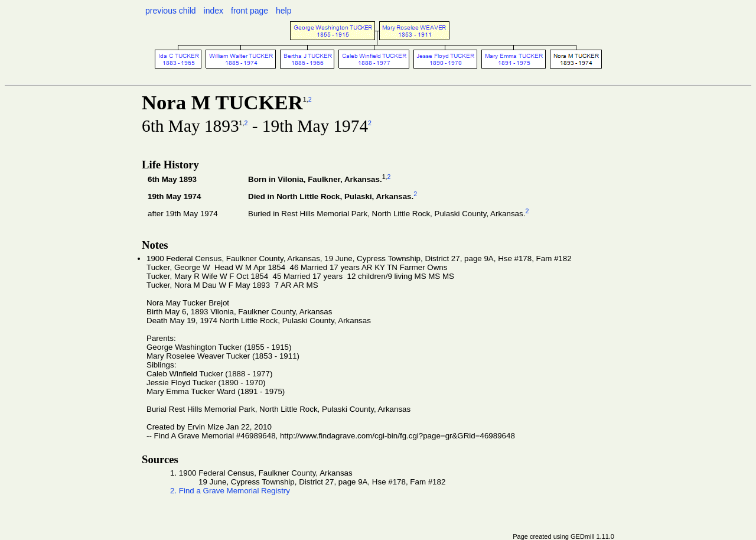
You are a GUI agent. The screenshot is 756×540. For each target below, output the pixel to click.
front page (250, 11)
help (283, 11)
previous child (171, 11)
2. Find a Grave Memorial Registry (230, 491)
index (214, 11)
